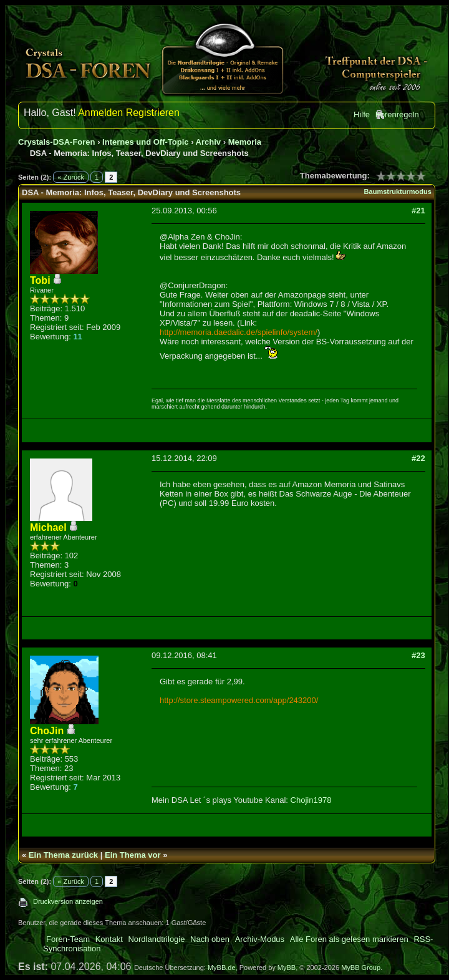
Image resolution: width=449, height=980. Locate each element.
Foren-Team (68, 939)
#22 (418, 458)
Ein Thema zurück (63, 855)
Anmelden (100, 113)
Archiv (208, 142)
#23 (418, 655)
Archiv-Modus (260, 939)
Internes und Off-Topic (145, 142)
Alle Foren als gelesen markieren (349, 939)
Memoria (245, 142)
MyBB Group (361, 968)
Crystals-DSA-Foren (57, 142)
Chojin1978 (311, 800)
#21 (418, 211)
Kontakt (109, 939)
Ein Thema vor (133, 855)
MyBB (287, 968)
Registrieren (153, 113)
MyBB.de (222, 968)
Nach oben (210, 939)
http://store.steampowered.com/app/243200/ (239, 700)
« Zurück (71, 177)
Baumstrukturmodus (398, 192)
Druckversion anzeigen (68, 901)
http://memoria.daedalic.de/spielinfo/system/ (239, 332)
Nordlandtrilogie (156, 939)
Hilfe (362, 114)
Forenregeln (397, 114)
